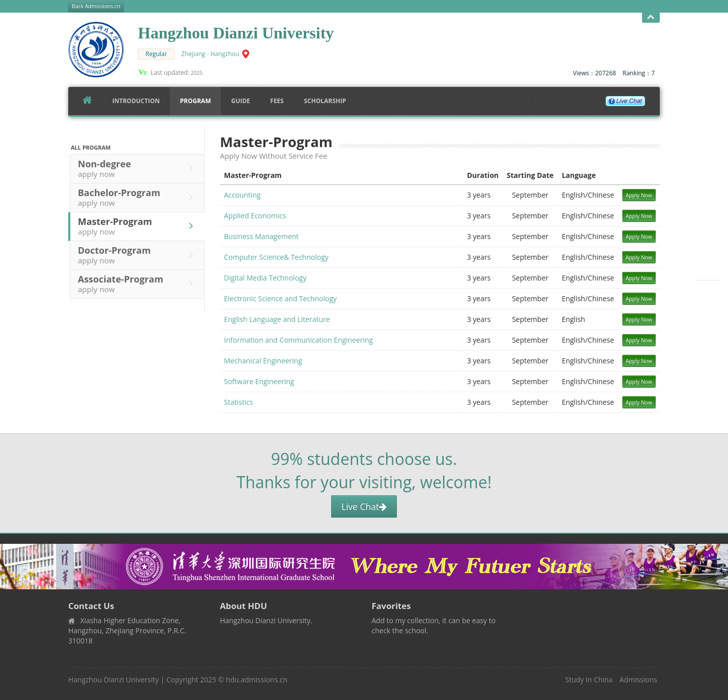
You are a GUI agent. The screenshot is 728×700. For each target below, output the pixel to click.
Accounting (242, 195)
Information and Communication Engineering (299, 340)
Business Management (261, 236)
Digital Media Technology (265, 278)
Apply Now (639, 195)
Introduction (136, 101)
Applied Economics (255, 216)
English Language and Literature (277, 319)
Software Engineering (259, 381)
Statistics (239, 402)
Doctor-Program (138, 255)
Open (651, 17)
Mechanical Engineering (263, 361)
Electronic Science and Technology (280, 298)
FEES (277, 101)
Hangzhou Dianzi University (113, 680)
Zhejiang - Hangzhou (211, 54)
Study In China (589, 680)
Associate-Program (138, 284)
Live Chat (364, 506)
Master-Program (138, 226)
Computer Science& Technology (276, 257)
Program (195, 101)
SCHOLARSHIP (325, 101)
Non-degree (138, 168)
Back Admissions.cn (96, 6)
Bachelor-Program (138, 197)
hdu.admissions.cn (257, 680)
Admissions (639, 680)
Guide (240, 101)
